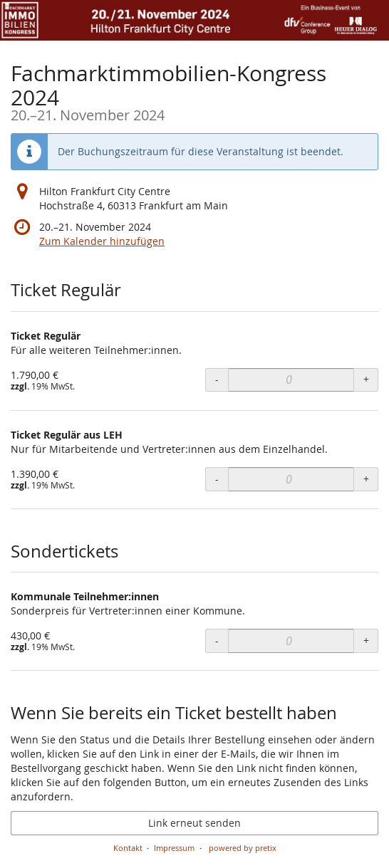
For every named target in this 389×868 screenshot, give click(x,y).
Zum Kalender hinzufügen (102, 241)
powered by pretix (243, 848)
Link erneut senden (194, 823)
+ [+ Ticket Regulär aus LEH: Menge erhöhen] (366, 479)
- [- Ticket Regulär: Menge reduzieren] (217, 379)
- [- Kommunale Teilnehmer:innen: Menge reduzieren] (217, 640)
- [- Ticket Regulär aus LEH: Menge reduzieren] (217, 479)
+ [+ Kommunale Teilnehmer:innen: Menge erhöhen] (366, 640)
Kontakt (128, 848)
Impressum (174, 848)
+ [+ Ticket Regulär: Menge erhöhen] (366, 379)
